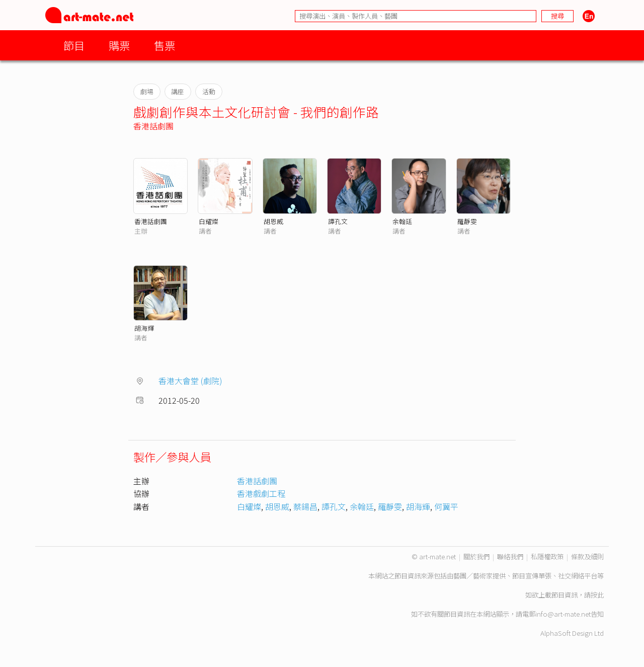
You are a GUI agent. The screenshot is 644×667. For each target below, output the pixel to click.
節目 (74, 45)
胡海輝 (144, 328)
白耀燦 (209, 221)
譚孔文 (338, 221)
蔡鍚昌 (305, 506)
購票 (119, 45)
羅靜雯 (467, 221)
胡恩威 (273, 221)
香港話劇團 (153, 126)
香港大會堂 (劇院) (190, 381)
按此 (597, 595)
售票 (165, 45)
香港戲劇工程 (261, 493)
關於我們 (476, 557)
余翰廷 (402, 221)
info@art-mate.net (563, 614)
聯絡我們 (510, 557)
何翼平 (446, 506)
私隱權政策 (547, 557)
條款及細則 (587, 557)
